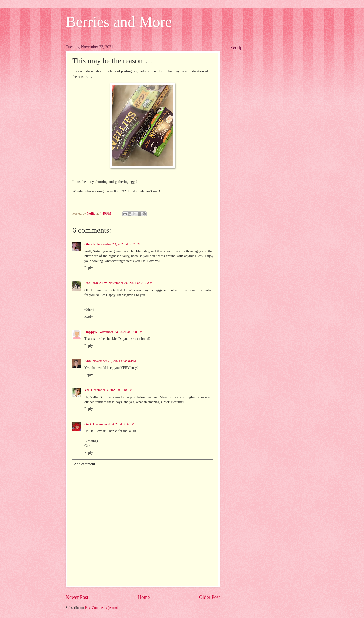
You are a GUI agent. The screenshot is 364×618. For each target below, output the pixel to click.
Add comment (85, 464)
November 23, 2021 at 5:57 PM (119, 244)
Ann (88, 361)
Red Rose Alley (96, 283)
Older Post (210, 597)
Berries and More (119, 22)
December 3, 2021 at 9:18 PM (112, 390)
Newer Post (77, 597)
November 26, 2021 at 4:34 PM (114, 361)
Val (87, 390)
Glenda (90, 244)
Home (144, 597)
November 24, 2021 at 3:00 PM (121, 332)
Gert (88, 424)
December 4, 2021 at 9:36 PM (114, 424)
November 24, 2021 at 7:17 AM (131, 283)
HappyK (91, 332)
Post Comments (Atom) (101, 608)
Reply (89, 268)
